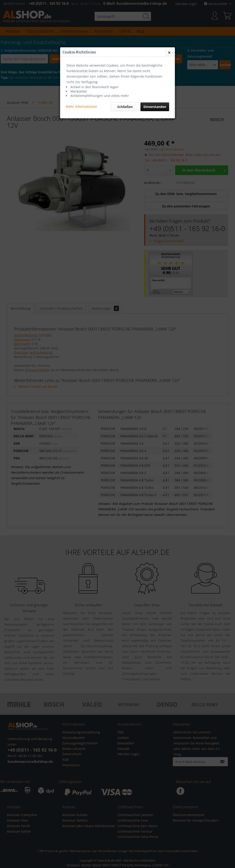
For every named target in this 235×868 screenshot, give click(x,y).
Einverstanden (155, 107)
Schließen (125, 107)
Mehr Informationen (81, 106)
